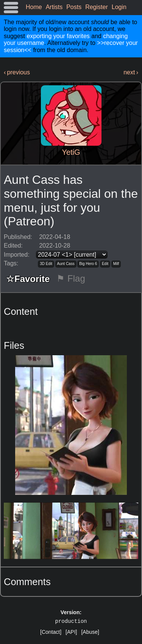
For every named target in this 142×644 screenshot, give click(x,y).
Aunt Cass (66, 264)
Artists (54, 7)
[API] (71, 632)
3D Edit (46, 264)
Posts (74, 7)
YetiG (71, 152)
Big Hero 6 (88, 264)
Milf (116, 264)
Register (97, 7)
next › (131, 72)
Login (119, 7)
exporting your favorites (58, 36)
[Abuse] (90, 632)
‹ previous (17, 72)
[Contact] (51, 632)
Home (34, 7)
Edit (105, 264)
